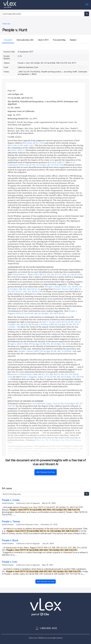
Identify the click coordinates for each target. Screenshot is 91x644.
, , (41, 164)
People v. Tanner (11, 522)
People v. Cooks (11, 500)
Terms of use (33, 638)
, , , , (45, 405)
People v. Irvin (10, 562)
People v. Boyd (10, 540)
